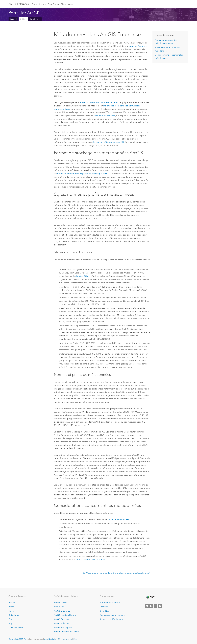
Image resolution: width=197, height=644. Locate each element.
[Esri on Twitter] (147, 606)
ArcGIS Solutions (62, 623)
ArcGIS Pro (59, 607)
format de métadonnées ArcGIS (108, 142)
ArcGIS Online (60, 603)
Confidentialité (50, 639)
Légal (75, 639)
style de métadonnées (104, 116)
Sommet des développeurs (112, 619)
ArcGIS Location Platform (66, 615)
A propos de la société (110, 603)
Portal (35, 4)
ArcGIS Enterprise (19, 4)
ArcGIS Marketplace (63, 627)
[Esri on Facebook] (151, 606)
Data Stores (53, 4)
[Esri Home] (150, 597)
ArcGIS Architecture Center (66, 632)
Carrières (104, 607)
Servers (43, 4)
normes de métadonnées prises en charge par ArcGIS (83, 174)
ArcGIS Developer (62, 619)
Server (11, 611)
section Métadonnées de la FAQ (90, 559)
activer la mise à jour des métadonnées (99, 102)
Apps (71, 4)
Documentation (16, 627)
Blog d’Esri (105, 611)
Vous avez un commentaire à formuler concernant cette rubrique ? (118, 573)
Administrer (35, 19)
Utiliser (23, 19)
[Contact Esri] (160, 606)
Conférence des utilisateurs (112, 615)
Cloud (64, 4)
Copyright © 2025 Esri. (18, 639)
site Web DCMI (82, 276)
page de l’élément (138, 46)
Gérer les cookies (65, 639)
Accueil (13, 19)
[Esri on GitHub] (156, 606)
